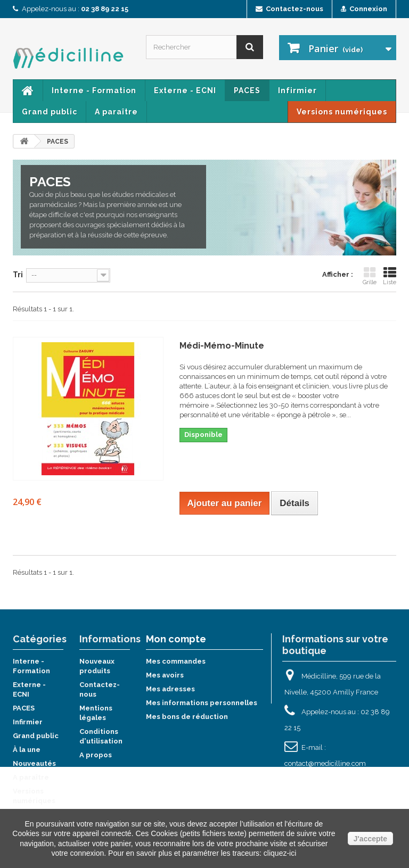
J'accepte (370, 839)
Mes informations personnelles (202, 703)
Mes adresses (170, 689)
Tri (18, 275)
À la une (27, 750)
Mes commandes (176, 661)
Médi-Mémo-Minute (222, 346)
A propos (96, 755)
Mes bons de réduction (187, 717)
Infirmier (297, 90)
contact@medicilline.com (325, 763)
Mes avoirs (165, 675)
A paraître (116, 112)
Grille (370, 276)
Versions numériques (342, 112)
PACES (247, 90)
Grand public (50, 112)
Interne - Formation (94, 90)
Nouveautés (34, 763)
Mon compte (176, 639)
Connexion (364, 9)
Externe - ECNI (185, 90)
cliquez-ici (280, 853)
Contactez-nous (289, 9)
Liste (390, 276)
